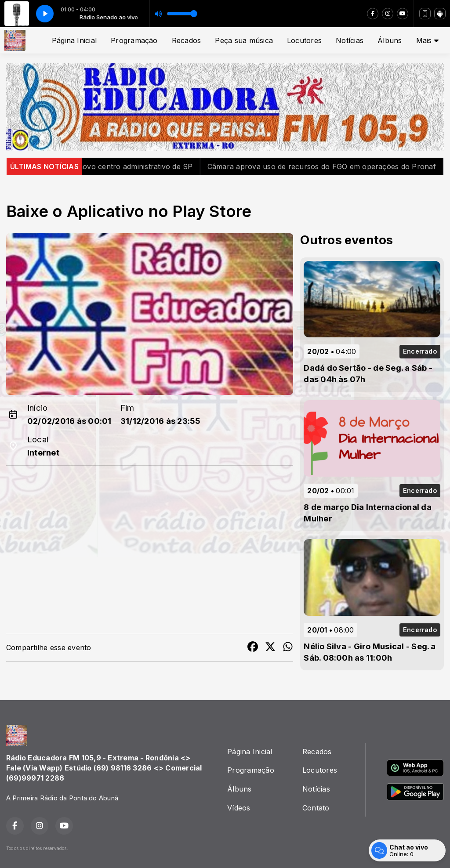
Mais (427, 40)
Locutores (304, 40)
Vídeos (239, 808)
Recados (187, 40)
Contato (316, 808)
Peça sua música (244, 40)
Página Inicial (74, 40)
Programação (134, 40)
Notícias (350, 40)
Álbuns (390, 40)
